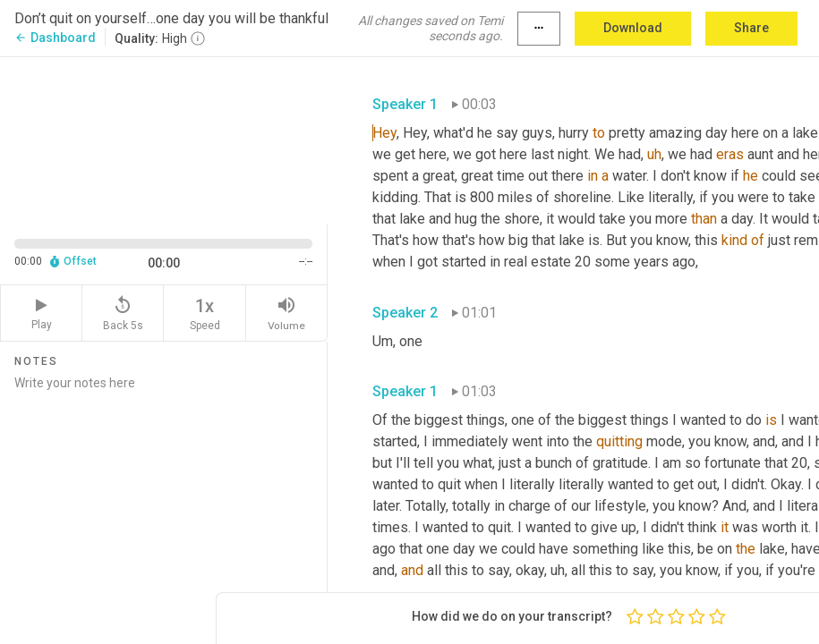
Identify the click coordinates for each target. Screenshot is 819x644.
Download (633, 28)
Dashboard (55, 38)
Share (751, 28)
